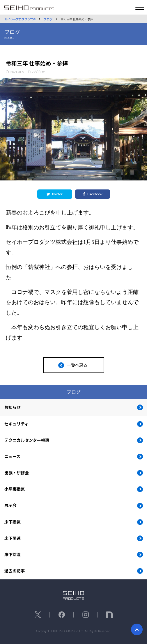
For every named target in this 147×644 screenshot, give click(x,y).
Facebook (92, 194)
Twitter (55, 194)
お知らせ (38, 72)
